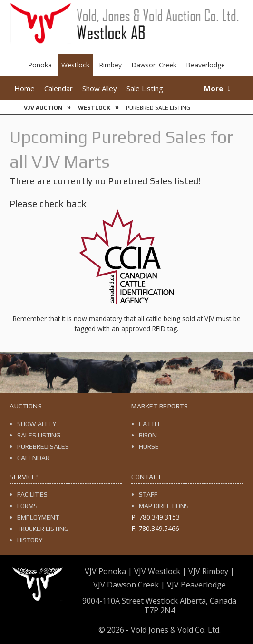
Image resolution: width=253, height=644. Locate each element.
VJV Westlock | (160, 571)
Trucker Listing (43, 529)
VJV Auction (43, 108)
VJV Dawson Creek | (129, 585)
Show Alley (100, 88)
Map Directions (164, 506)
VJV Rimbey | (211, 571)
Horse (149, 446)
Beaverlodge (205, 65)
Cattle (150, 424)
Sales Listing (39, 435)
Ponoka (40, 65)
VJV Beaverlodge (196, 585)
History (30, 540)
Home (24, 88)
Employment (38, 517)
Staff (148, 494)
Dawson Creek (154, 65)
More (214, 88)
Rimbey (110, 65)
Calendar (58, 88)
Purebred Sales (43, 446)
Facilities (32, 494)
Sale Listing (145, 88)
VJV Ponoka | (108, 571)
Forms (27, 506)
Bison (148, 435)
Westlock (75, 65)
